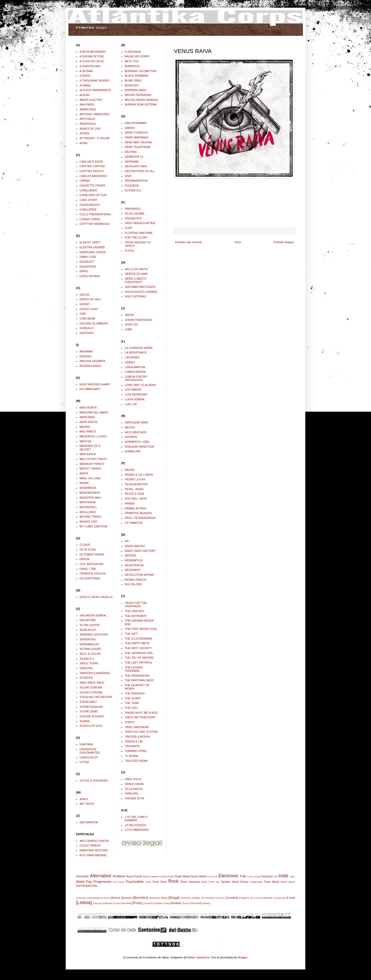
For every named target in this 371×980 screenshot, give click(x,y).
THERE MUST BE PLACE (141, 713)
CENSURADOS (90, 205)
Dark (171, 876)
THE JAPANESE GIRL (139, 653)
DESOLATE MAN (136, 166)
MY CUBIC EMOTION (94, 526)
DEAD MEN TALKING (138, 142)
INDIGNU (86, 356)
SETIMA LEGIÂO (90, 649)
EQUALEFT (87, 262)
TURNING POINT (136, 751)
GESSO (85, 304)
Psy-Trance (119, 882)
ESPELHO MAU (90, 276)
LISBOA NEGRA (135, 372)
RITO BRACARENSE (93, 855)
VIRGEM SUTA (134, 798)
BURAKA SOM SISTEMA (141, 104)
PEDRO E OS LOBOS (139, 475)
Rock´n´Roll (208, 882)
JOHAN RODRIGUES (138, 320)
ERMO (84, 271)
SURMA (85, 721)
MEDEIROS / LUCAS (93, 436)
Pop (89, 882)
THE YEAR (132, 703)
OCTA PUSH (88, 550)
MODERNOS (88, 488)
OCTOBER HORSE (92, 554)
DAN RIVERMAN (136, 123)
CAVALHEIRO (88, 190)
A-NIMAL (85, 85)
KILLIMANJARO (90, 389)
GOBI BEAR (87, 319)
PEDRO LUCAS (135, 479)
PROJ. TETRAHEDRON (140, 518)
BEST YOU (132, 61)
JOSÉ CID (131, 324)
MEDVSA (86, 441)
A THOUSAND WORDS (95, 81)
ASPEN (84, 133)
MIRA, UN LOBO (90, 478)
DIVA (128, 176)
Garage (257, 877)
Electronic (228, 876)
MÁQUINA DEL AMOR (94, 412)
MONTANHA (88, 502)
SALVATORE (88, 620)
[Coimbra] (232, 898)
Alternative (101, 876)
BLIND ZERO (133, 81)
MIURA (84, 483)
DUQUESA (132, 186)
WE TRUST (87, 804)
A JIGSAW (86, 71)
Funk (250, 877)
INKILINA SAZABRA (92, 361)
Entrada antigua (284, 242)
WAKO (84, 799)
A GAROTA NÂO (90, 66)
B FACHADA (133, 52)
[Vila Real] (196, 903)
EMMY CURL (88, 257)
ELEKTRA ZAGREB (92, 247)
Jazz (292, 876)
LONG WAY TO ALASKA (140, 385)
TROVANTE (132, 746)
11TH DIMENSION (137, 830)
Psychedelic (135, 882)
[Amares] (105, 898)
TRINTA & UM (134, 741)
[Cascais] (220, 898)
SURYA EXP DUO (91, 726)
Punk (148, 882)
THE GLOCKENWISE (138, 639)
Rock (173, 881)
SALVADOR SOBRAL (93, 615)
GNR (83, 314)
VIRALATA (131, 793)
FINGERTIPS (133, 218)
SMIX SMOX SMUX (92, 683)
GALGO (85, 295)
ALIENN (85, 95)
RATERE (130, 555)
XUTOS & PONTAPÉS (94, 781)
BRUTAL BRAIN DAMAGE (141, 100)
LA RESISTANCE (136, 352)
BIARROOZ (132, 66)
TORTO (130, 722)
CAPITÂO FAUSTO (92, 171)
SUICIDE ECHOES (92, 716)
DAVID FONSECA (136, 133)
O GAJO (85, 545)
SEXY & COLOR (90, 654)
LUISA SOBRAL (135, 399)
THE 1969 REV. (135, 611)
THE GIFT (131, 634)
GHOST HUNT (89, 309)
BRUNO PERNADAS (138, 95)
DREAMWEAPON (136, 181)
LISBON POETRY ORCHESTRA (136, 378)
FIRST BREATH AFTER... (141, 223)
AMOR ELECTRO (91, 100)
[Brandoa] (186, 898)
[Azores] (127, 898)
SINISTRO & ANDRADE (95, 673)
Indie (283, 876)
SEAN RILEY (88, 630)
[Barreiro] (154, 898)
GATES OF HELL (91, 299)
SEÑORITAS (88, 639)
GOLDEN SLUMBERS (94, 323)
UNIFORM (86, 744)
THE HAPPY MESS (137, 643)
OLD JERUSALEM (91, 564)
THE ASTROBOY (136, 616)
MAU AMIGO (88, 431)
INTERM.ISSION (90, 366)
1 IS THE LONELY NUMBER (136, 819)
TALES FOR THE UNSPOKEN (136, 604)
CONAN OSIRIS (90, 219)
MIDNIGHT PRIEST (92, 464)
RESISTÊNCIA (134, 565)
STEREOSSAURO (91, 707)
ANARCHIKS (88, 109)
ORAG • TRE (88, 569)
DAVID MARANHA (136, 137)
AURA (84, 143)
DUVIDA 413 (133, 190)
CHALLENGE (88, 209)
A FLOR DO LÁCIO (92, 61)
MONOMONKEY (90, 493)
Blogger (243, 957)
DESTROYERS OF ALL (140, 171)
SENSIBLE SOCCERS (94, 634)
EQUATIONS (88, 267)
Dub (216, 877)
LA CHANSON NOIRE (139, 348)
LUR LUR (131, 404)
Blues (146, 876)
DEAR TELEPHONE (138, 147)
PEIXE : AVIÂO (134, 489)
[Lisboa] (84, 903)
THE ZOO (131, 708)
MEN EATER (88, 454)
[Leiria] (291, 898)
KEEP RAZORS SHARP (95, 384)
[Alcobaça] (93, 898)
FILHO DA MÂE (135, 214)
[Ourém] (117, 903)
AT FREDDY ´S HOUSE (95, 138)
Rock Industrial (190, 882)
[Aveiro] (115, 898)
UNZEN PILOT (89, 757)
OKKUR (85, 559)
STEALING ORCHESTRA (96, 697)
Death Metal (182, 876)
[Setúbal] (176, 903)
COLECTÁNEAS (90, 845)
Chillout (164, 877)
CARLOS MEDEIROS (93, 176)
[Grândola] (266, 898)
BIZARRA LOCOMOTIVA (141, 71)
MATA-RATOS (88, 422)
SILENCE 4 (87, 659)
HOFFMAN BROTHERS (140, 287)
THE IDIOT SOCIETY (138, 648)
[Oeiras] (108, 903)
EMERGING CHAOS (93, 252)
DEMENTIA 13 (134, 157)
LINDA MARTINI (135, 367)
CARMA (85, 181)
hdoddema (203, 957)
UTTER (84, 762)
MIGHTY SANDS (90, 469)
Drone (210, 877)
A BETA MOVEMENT (93, 52)
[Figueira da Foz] (249, 898)
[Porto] (137, 903)
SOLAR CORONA (91, 687)
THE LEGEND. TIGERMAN (134, 669)
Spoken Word (230, 882)
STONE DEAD (89, 711)
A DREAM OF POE (92, 56)
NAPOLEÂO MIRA (136, 422)
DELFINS (131, 152)
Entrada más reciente (189, 242)
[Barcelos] (141, 898)
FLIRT (129, 228)
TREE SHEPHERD (137, 727)
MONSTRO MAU (90, 498)
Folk (243, 876)
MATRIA (85, 427)
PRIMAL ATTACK (136, 508)
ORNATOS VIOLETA (93, 573)
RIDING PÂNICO (136, 580)
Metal (80, 882)
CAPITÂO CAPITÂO (92, 166)
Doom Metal (198, 876)
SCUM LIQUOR (90, 625)
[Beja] (164, 898)
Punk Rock (160, 882)
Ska (218, 882)
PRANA (130, 504)
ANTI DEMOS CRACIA (94, 841)
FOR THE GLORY (136, 237)
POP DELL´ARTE (136, 499)
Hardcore (267, 876)
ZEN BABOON (89, 822)
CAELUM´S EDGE (91, 162)
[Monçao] (98, 903)
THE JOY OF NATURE (139, 658)
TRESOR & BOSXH (137, 737)
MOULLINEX (88, 512)
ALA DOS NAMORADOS (95, 90)
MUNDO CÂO (88, 522)
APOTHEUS (87, 119)
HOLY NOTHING (135, 296)
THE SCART (133, 698)
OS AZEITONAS (90, 578)
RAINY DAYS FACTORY (140, 551)
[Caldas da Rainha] (203, 898)
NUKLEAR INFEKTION (139, 447)
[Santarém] (149, 903)
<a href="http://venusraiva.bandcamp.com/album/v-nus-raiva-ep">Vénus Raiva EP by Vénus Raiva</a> (234, 202)
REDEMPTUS (134, 560)
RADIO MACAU (135, 546)
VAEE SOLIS (133, 779)
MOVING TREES (90, 517)
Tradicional (256, 882)
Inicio (238, 242)
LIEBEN (130, 362)
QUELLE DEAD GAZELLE (96, 597)
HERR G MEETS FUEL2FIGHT (136, 280)
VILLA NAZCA (134, 789)
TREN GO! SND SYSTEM (141, 732)
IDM (276, 877)
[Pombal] (127, 903)
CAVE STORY (89, 200)
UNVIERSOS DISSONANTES (90, 751)
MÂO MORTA (88, 408)
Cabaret (155, 876)
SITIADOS (86, 678)
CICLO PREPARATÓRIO (95, 214)
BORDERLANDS (136, 90)
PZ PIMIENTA (133, 523)
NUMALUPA (132, 451)
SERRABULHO (89, 644)
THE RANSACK (135, 693)
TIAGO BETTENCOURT (140, 717)
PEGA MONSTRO (136, 484)
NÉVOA (130, 427)
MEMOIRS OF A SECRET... (90, 448)
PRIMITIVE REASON (138, 513)
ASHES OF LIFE (90, 129)
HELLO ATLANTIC (136, 269)
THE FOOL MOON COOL (141, 629)
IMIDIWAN (86, 351)
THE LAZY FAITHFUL (138, 663)
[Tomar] (186, 903)
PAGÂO (130, 470)
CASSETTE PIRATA (92, 186)
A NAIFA (85, 76)
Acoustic (82, 876)
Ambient (119, 876)
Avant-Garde (134, 876)
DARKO (130, 128)
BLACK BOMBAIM (136, 76)
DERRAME (132, 162)
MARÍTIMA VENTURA (94, 850)
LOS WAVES (133, 390)
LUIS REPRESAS (136, 394)
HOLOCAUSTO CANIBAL (141, 292)
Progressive (103, 882)
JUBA (128, 329)
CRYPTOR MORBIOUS (95, 224)
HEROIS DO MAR (136, 274)
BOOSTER (132, 85)
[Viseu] (206, 903)
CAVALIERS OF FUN (93, 195)
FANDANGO (133, 209)
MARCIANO (87, 417)
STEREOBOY (88, 702)
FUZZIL (129, 251)
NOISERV (131, 437)
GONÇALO (87, 328)
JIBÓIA (129, 315)
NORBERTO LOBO (137, 442)
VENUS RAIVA (134, 784)
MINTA (84, 473)
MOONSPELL (88, 507)
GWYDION (87, 333)
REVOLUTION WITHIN (139, 575)
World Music (288, 882)
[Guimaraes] (279, 898)
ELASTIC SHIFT (90, 242)
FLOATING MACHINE (139, 233)
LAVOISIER (132, 357)
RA (127, 541)
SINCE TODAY (89, 663)
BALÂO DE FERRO (137, 56)
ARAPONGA (88, 124)
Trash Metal (271, 882)
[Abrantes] (81, 898)
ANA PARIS (87, 104)
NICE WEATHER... (137, 432)
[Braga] (174, 898)
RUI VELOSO (133, 584)
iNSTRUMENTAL (87, 886)
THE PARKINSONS (137, 676)
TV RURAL (132, 756)
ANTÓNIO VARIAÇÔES (95, 114)
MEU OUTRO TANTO (93, 459)
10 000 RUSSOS (135, 825)
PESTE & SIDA (134, 494)
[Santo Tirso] (162, 903)
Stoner (244, 882)
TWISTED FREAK (136, 761)
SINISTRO (86, 668)
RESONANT (133, 570)
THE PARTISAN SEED (139, 680)
